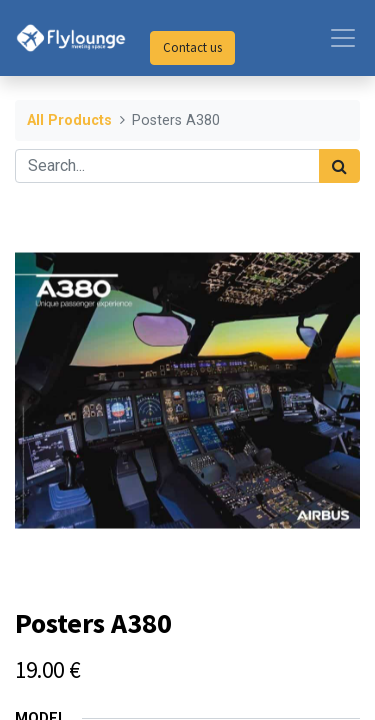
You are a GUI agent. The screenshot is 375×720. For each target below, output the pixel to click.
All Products (69, 120)
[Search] (339, 166)
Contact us (192, 47)
